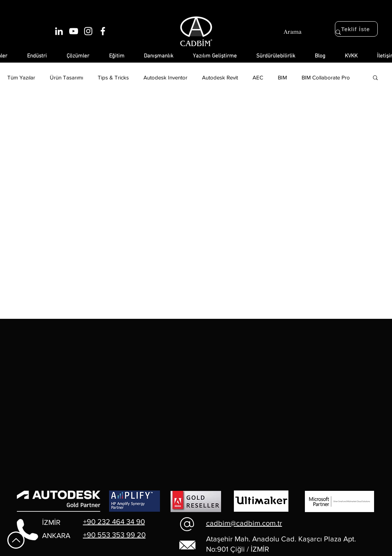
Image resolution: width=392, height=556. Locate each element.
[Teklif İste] (356, 29)
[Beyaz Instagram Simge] (88, 31)
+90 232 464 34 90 (114, 522)
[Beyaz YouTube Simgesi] (74, 31)
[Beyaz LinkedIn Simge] (59, 31)
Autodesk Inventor (165, 77)
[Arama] (299, 32)
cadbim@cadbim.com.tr (244, 523)
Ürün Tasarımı (66, 77)
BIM (282, 77)
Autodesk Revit (220, 77)
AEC (258, 77)
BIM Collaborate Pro (326, 77)
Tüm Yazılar (21, 77)
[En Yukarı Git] (16, 540)
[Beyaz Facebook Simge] (103, 31)
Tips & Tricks (113, 77)
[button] (375, 78)
